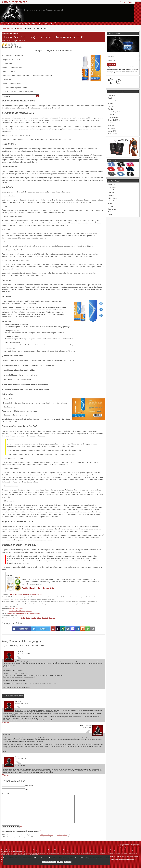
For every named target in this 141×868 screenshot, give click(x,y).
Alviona (110, 212)
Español (34, 618)
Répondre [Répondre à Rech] (5, 723)
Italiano (39, 618)
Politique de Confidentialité (133, 846)
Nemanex (111, 195)
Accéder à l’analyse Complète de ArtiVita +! (39, 588)
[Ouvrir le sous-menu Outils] (51, 23)
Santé (24, 611)
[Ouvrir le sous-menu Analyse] (29, 23)
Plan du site (137, 847)
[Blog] (34, 23)
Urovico (111, 206)
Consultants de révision (36, 594)
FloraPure (111, 109)
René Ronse (13, 594)
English (23, 618)
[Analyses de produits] (22, 23)
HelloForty (111, 95)
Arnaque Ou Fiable (8, 28)
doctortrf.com (11, 613)
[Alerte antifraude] (9, 23)
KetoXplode (112, 187)
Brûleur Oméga (113, 117)
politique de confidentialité (47, 835)
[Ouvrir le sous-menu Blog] (39, 23)
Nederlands (45, 618)
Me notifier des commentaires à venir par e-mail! (22, 831)
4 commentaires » (20, 609)
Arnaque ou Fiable (14, 2)
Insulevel (111, 190)
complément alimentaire (15, 611)
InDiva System (113, 198)
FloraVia (111, 106)
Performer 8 (112, 101)
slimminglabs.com (21, 613)
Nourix (110, 204)
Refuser (60, 862)
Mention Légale (122, 846)
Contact (132, 847)
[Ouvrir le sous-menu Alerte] (15, 23)
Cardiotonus (112, 209)
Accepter (68, 862)
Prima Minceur (113, 184)
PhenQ (110, 98)
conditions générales (62, 835)
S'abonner (111, 64)
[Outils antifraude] (45, 23)
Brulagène (111, 126)
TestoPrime (112, 128)
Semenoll (111, 123)
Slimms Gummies (114, 201)
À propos (127, 847)
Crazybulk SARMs (114, 120)
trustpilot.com (30, 613)
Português (52, 618)
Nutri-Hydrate (112, 134)
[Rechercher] (55, 23)
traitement (29, 611)
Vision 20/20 (112, 131)
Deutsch (28, 618)
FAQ (122, 847)
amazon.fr (38, 613)
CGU (119, 847)
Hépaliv (110, 104)
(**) (41, 830)
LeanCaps (111, 193)
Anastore (111, 115)
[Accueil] (2, 23)
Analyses (20, 28)
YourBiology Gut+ (114, 112)
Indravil (110, 215)
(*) (21, 826)
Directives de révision (23, 594)
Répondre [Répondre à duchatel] (5, 690)
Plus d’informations (49, 862)
